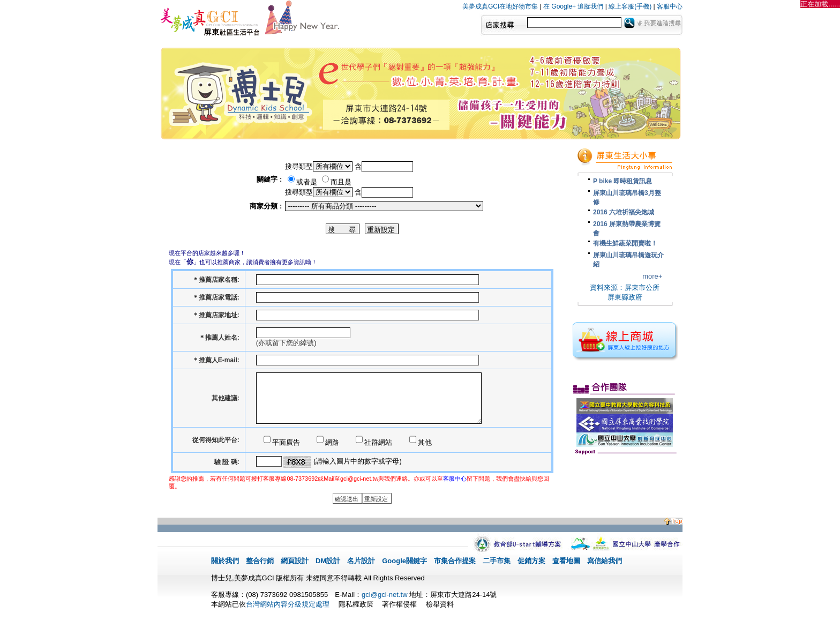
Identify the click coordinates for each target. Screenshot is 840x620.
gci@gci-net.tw (384, 595)
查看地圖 (566, 561)
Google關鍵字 (404, 561)
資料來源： (607, 287)
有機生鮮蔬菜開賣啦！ (625, 243)
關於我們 (225, 561)
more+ (652, 276)
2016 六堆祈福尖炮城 (624, 212)
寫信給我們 (605, 561)
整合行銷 (260, 561)
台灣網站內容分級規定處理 (288, 604)
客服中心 (670, 6)
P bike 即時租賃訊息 (622, 181)
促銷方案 (531, 561)
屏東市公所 (642, 287)
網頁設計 (295, 561)
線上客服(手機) (630, 6)
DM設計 (328, 561)
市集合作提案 (455, 561)
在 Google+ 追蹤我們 (573, 6)
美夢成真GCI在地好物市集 (500, 6)
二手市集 (497, 561)
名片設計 (361, 561)
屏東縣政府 (625, 297)
